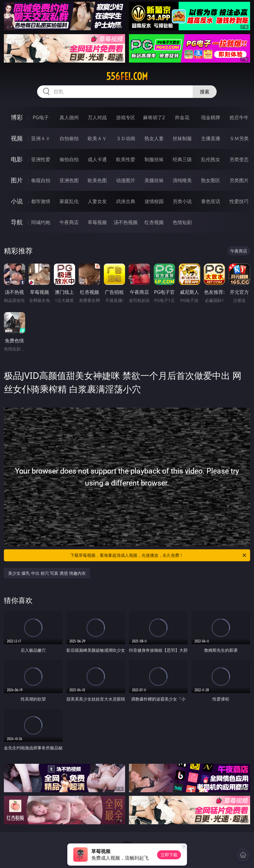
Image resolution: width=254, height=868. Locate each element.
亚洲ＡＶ (41, 138)
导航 (17, 222)
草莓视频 (97, 222)
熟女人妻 (154, 138)
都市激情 (41, 201)
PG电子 (41, 117)
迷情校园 (154, 201)
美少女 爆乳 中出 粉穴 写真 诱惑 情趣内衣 (47, 573)
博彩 (17, 117)
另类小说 (182, 201)
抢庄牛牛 (239, 117)
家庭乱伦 (69, 201)
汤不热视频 (126, 222)
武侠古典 (126, 201)
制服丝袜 (154, 159)
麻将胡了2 (154, 117)
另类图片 (239, 180)
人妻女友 (97, 201)
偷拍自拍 (69, 159)
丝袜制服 (182, 138)
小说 (17, 201)
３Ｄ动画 (126, 138)
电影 (17, 159)
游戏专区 (126, 117)
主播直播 (211, 138)
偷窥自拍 (41, 180)
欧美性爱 (126, 159)
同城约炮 (41, 222)
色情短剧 (182, 222)
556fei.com (127, 76)
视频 (17, 138)
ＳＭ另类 (239, 138)
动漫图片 (126, 180)
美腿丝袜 (154, 180)
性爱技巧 (239, 201)
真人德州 (69, 117)
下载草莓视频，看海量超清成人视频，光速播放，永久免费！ (159, 555)
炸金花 (182, 117)
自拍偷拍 (69, 138)
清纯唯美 (182, 180)
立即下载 (169, 855)
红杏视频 (154, 222)
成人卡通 (97, 159)
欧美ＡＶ (97, 138)
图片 (17, 180)
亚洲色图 (69, 180)
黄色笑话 (211, 201)
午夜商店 (69, 222)
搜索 (205, 92)
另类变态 (239, 159)
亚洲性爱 (41, 159)
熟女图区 (211, 180)
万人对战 (97, 117)
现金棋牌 (211, 117)
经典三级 (182, 159)
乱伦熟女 (211, 159)
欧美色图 (97, 180)
